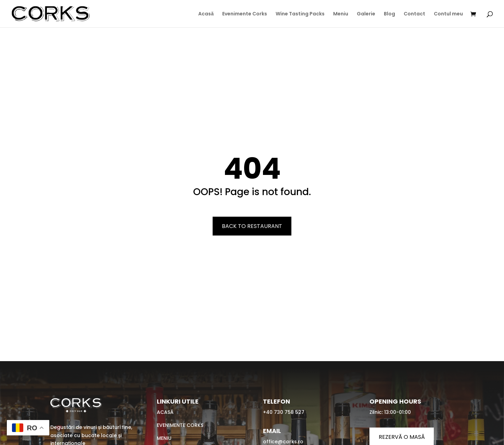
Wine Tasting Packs (300, 14)
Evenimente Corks (245, 14)
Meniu (341, 14)
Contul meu (448, 14)
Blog (389, 14)
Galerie (366, 14)
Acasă (206, 14)
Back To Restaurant (252, 226)
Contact (414, 14)
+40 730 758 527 (284, 412)
